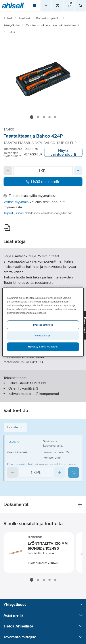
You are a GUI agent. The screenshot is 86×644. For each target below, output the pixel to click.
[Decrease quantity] (8, 171)
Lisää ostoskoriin (43, 182)
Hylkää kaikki (43, 336)
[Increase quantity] (78, 171)
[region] (43, 322)
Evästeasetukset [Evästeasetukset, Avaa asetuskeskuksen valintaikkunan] (43, 325)
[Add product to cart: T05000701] (74, 472)
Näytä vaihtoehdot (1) (63, 152)
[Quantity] (43, 171)
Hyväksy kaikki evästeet (43, 347)
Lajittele (15, 427)
